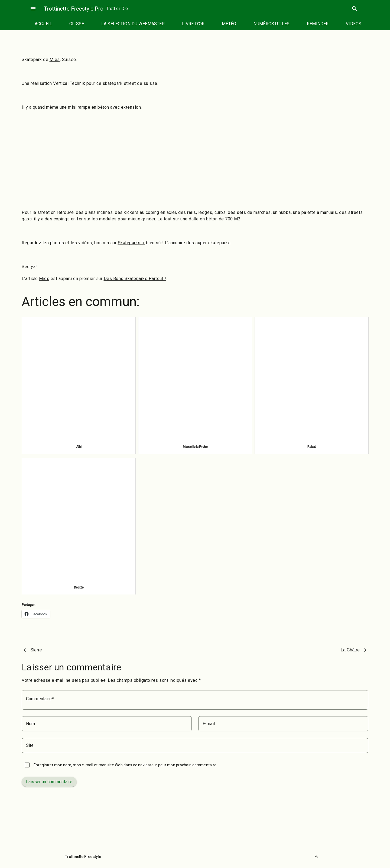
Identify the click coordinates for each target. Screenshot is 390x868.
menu (33, 9)
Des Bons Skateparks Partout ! (135, 279)
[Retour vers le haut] (316, 857)
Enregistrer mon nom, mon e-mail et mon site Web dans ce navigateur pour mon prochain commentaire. (125, 765)
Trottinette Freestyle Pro (74, 9)
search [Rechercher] (355, 9)
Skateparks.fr (131, 243)
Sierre (36, 650)
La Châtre (350, 650)
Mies (55, 60)
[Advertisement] (195, 166)
